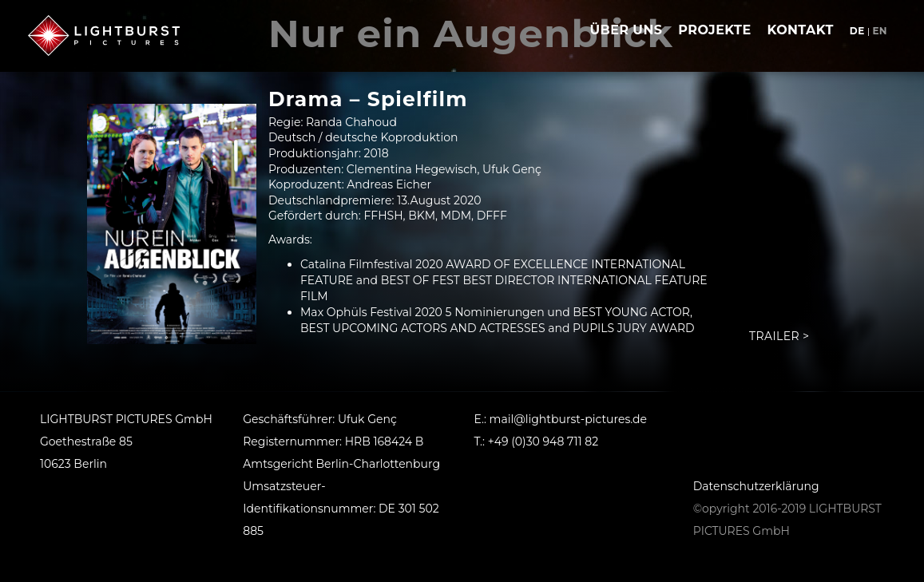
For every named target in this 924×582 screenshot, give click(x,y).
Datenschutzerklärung (756, 486)
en (880, 31)
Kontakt (801, 30)
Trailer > (779, 336)
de (857, 31)
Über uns (627, 30)
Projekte (714, 30)
